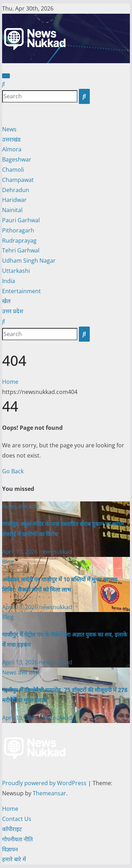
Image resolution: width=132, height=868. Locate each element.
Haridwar (14, 200)
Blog (8, 562)
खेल (6, 301)
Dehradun (16, 190)
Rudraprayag (19, 241)
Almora (12, 149)
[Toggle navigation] (6, 76)
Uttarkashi (16, 271)
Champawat (18, 180)
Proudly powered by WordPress (45, 783)
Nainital (12, 210)
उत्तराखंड (11, 139)
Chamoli (13, 170)
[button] (4, 84)
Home (10, 382)
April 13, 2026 (21, 552)
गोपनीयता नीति (17, 839)
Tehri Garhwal (21, 250)
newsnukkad (56, 552)
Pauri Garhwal (21, 220)
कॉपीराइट (12, 829)
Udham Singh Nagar (29, 261)
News (9, 129)
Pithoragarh (18, 230)
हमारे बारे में (14, 859)
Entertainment (21, 291)
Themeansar (49, 793)
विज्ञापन (10, 849)
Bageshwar (17, 159)
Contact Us (17, 819)
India (9, 281)
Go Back (13, 471)
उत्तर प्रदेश (13, 311)
